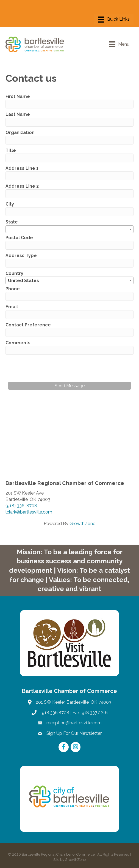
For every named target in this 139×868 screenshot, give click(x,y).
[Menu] (114, 20)
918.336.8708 (55, 713)
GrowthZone (82, 524)
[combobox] (69, 229)
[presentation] (50, 368)
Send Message (70, 386)
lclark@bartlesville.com (29, 512)
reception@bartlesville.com (74, 723)
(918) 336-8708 (21, 506)
